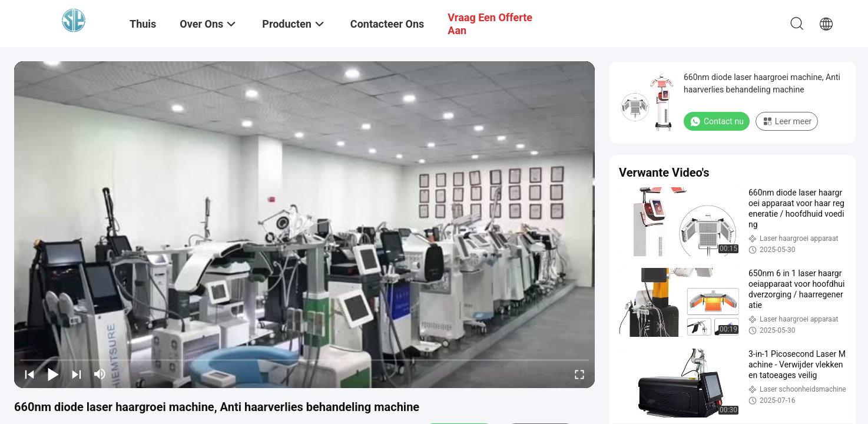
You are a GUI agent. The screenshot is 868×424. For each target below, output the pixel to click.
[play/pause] (53, 374)
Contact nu (717, 121)
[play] (304, 224)
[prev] (29, 374)
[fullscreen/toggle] (579, 374)
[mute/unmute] (100, 374)
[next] (77, 374)
